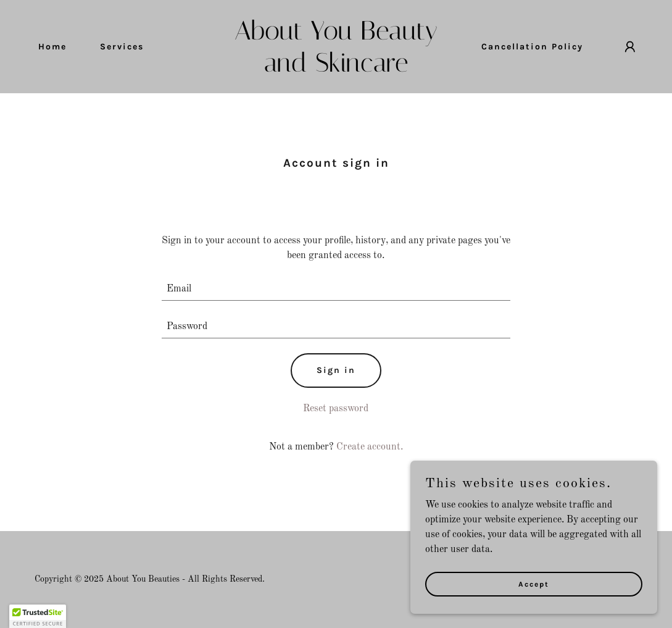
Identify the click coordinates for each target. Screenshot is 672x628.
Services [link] (122, 47)
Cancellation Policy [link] (532, 47)
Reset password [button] (336, 409)
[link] (336, 69)
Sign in (336, 370)
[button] (630, 47)
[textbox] (336, 289)
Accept (534, 584)
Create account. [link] (370, 447)
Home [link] (52, 47)
